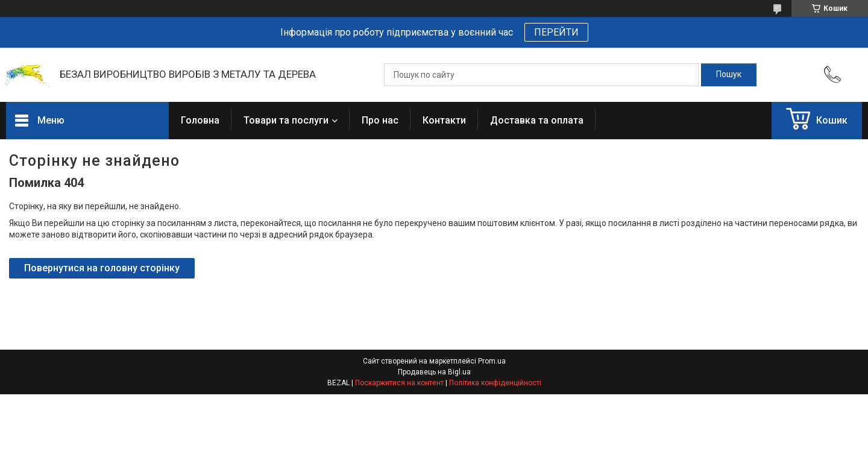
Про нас (380, 120)
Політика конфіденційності (495, 383)
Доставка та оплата (537, 120)
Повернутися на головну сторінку (102, 268)
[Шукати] (729, 75)
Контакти (444, 120)
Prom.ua (492, 361)
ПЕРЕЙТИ (556, 32)
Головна (200, 120)
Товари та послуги (286, 120)
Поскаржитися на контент (399, 383)
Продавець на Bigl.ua (434, 372)
